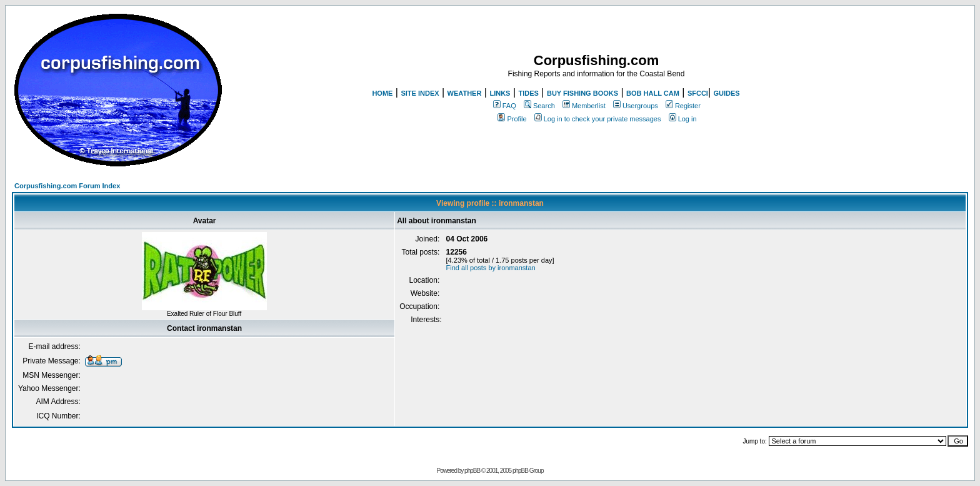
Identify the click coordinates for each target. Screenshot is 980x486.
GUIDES (726, 93)
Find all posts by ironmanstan (491, 268)
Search (539, 106)
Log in (683, 119)
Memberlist (584, 106)
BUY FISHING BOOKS (582, 93)
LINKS (500, 93)
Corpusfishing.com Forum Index (67, 186)
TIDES (529, 93)
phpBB (472, 471)
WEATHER (465, 93)
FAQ (505, 106)
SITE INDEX (420, 93)
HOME (382, 93)
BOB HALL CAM (653, 93)
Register (683, 106)
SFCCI (698, 93)
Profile (512, 119)
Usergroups (636, 106)
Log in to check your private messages (598, 119)
